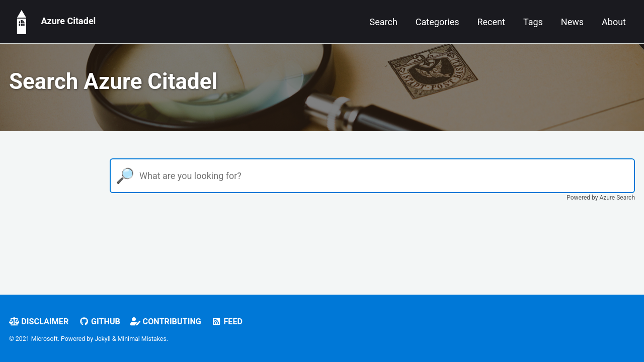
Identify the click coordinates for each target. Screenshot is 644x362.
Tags (533, 22)
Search (384, 22)
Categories (437, 22)
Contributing (166, 322)
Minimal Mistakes (142, 339)
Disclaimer (39, 322)
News (572, 22)
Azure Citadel (52, 22)
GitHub (100, 322)
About (614, 22)
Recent (491, 22)
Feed (227, 322)
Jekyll (103, 339)
